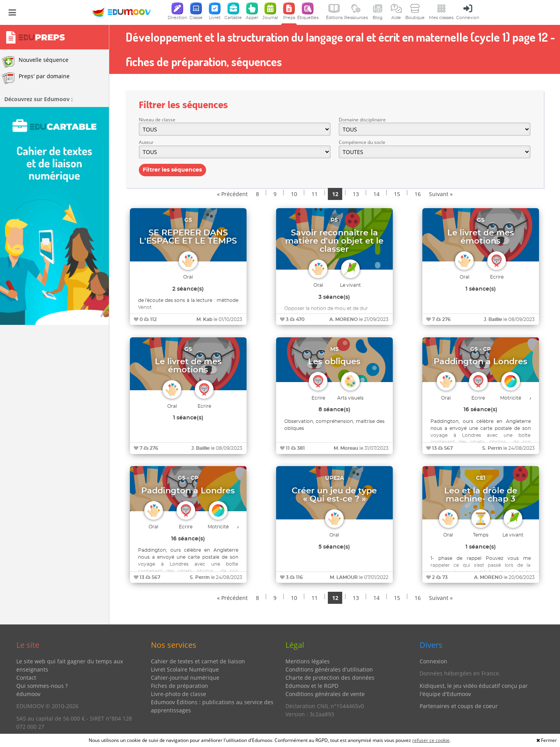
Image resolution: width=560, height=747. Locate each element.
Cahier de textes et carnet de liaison (198, 661)
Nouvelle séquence (35, 62)
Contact (26, 678)
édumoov (28, 694)
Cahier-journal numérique (185, 678)
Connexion (433, 661)
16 (418, 194)
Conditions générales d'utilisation (329, 669)
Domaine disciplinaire (362, 120)
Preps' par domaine (36, 78)
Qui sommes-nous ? (42, 686)
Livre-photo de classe (178, 694)
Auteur (146, 142)
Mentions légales (308, 661)
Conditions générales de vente (325, 694)
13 (356, 194)
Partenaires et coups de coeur (459, 706)
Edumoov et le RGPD (312, 686)
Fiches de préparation (179, 686)
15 (397, 194)
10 (294, 194)
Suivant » (441, 194)
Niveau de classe (157, 120)
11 (315, 194)
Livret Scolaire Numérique (185, 669)
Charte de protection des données (330, 678)
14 (376, 194)
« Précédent (232, 194)
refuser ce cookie (431, 740)
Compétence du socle (362, 142)
